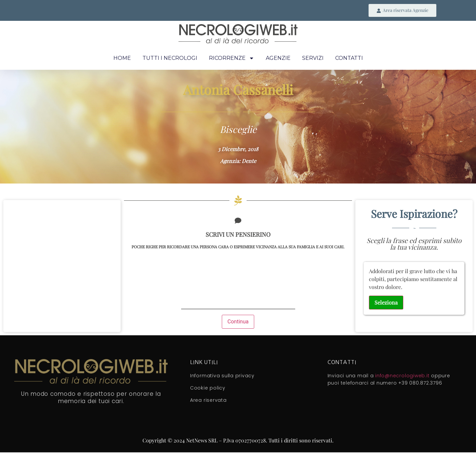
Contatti (349, 58)
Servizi (313, 58)
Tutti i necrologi (170, 58)
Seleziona (386, 303)
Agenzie (278, 58)
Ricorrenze (232, 59)
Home (122, 58)
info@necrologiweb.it (402, 376)
